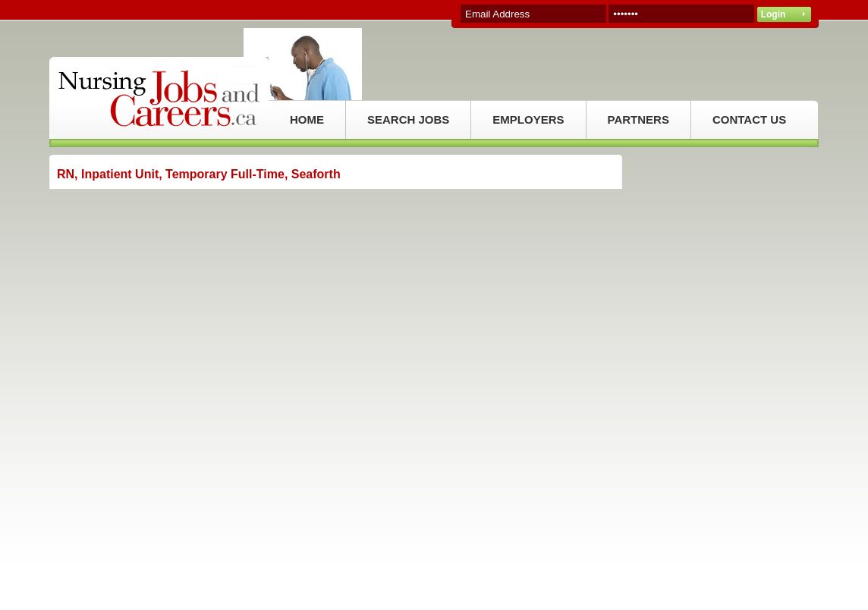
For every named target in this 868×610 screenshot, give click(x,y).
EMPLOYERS (528, 119)
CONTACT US (749, 119)
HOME (307, 119)
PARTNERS (638, 119)
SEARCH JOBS (408, 119)
